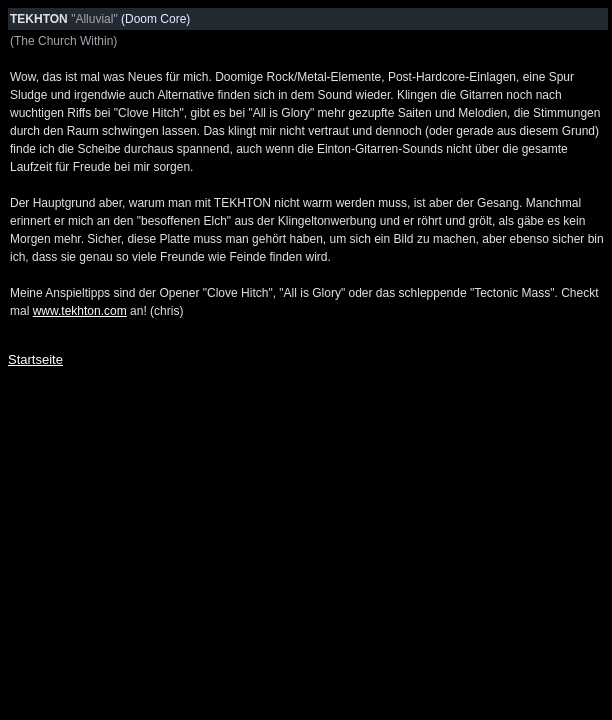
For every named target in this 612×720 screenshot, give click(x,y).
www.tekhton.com (80, 311)
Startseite (35, 359)
